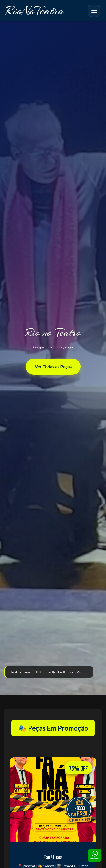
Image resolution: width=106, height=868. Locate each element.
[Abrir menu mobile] (94, 11)
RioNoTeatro (34, 11)
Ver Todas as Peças (53, 367)
